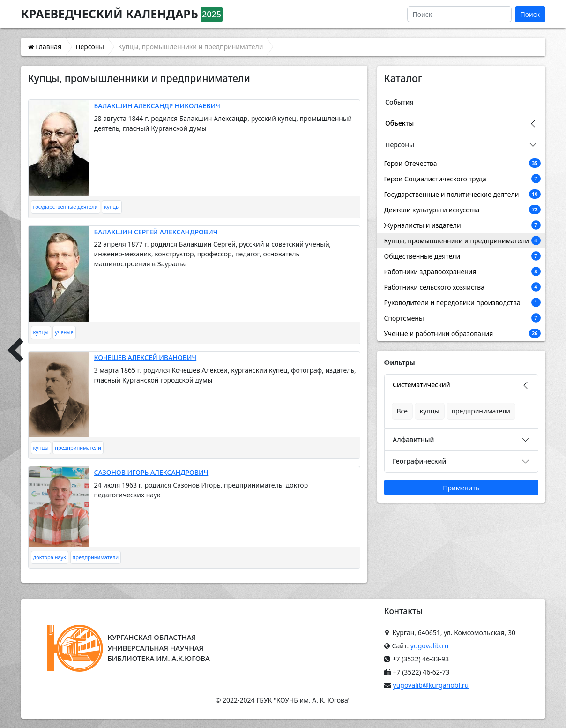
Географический (419, 461)
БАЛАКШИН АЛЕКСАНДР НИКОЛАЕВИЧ (157, 106)
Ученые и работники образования (462, 333)
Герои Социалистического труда (462, 179)
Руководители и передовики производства (462, 302)
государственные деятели (66, 206)
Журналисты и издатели (462, 225)
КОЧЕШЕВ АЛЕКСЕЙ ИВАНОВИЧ (145, 357)
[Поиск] (459, 14)
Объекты (399, 123)
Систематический (421, 385)
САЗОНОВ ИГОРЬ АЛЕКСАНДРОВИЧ (151, 472)
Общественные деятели (462, 256)
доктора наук (50, 557)
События (399, 102)
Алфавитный (413, 439)
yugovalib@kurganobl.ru (431, 685)
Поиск (530, 14)
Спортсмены (462, 318)
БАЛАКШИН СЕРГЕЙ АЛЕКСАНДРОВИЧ (156, 232)
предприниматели (78, 447)
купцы (112, 206)
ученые (64, 332)
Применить (461, 488)
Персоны (400, 145)
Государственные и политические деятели (462, 194)
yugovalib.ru (430, 646)
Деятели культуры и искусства (462, 210)
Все (402, 411)
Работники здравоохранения (462, 271)
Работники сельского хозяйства (462, 287)
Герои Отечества (462, 163)
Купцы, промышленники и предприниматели (462, 240)
